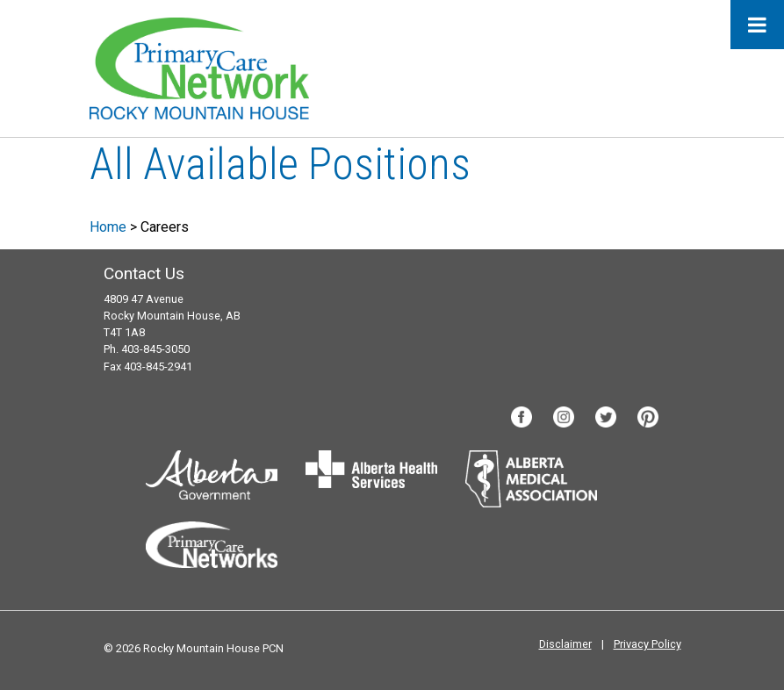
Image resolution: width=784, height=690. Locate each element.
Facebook (521, 417)
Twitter (606, 417)
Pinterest (648, 417)
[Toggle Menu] (757, 25)
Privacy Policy (647, 644)
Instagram (564, 417)
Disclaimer (565, 644)
